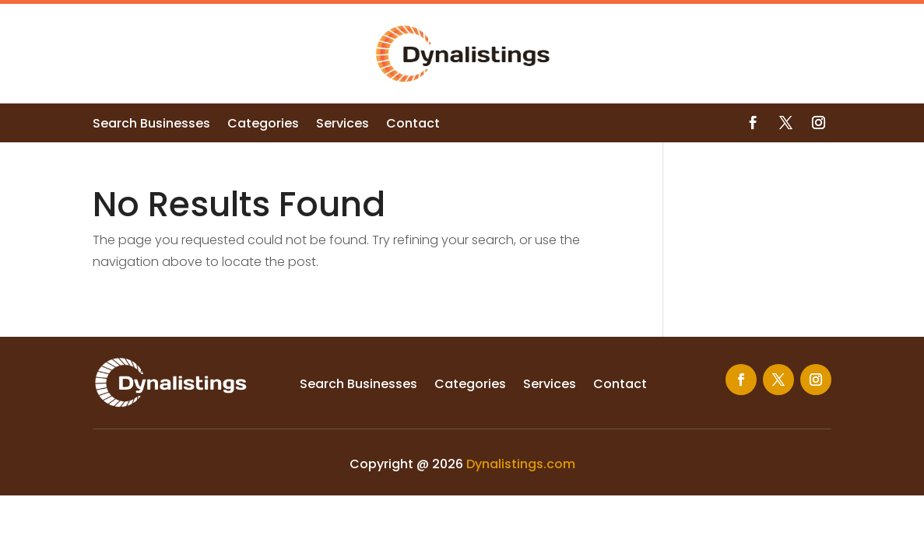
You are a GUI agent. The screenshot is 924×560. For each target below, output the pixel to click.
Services (343, 125)
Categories (263, 125)
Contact (413, 125)
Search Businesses (151, 125)
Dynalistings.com (521, 464)
